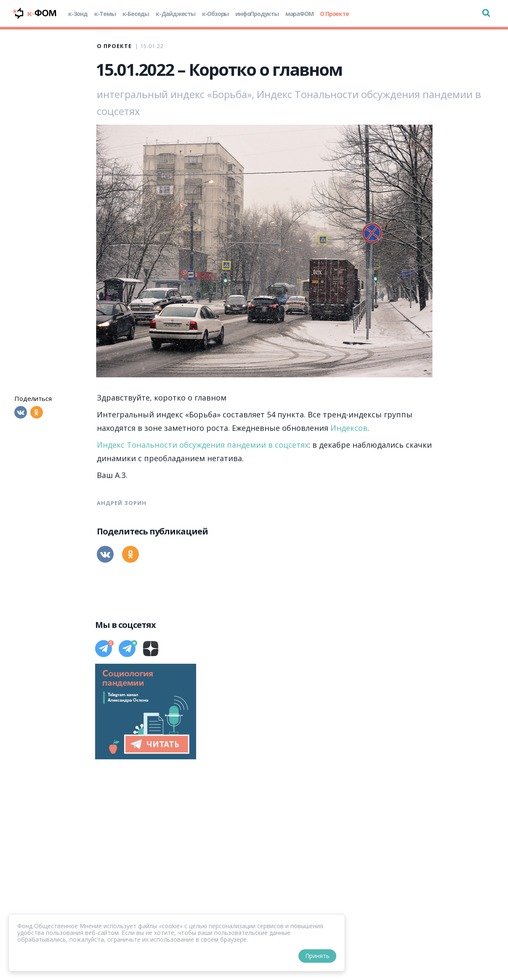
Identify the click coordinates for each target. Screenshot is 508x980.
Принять (317, 956)
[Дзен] (151, 649)
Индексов (349, 428)
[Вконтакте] (21, 412)
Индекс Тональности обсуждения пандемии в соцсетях (203, 445)
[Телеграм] (104, 649)
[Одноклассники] (37, 412)
